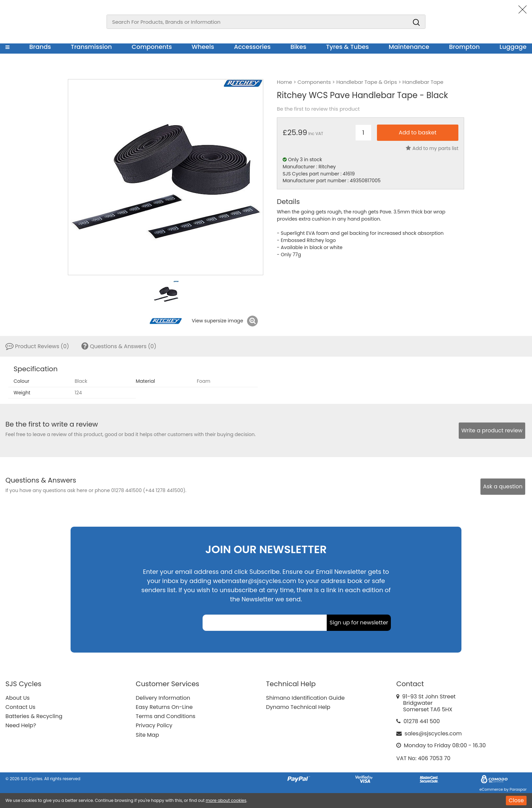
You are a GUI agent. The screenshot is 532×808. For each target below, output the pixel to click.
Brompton (465, 47)
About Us (17, 698)
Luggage (513, 47)
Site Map (147, 735)
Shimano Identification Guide (305, 698)
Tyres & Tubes (347, 47)
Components (152, 47)
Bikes (298, 47)
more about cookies (226, 800)
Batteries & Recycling (34, 716)
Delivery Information (163, 698)
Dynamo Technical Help (298, 707)
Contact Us (20, 707)
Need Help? (21, 725)
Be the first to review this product (318, 109)
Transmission (91, 47)
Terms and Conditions (166, 716)
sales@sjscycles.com (433, 734)
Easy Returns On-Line (164, 707)
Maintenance (409, 47)
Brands (40, 47)
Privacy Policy (154, 725)
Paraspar (518, 789)
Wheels (203, 47)
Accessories (252, 47)
